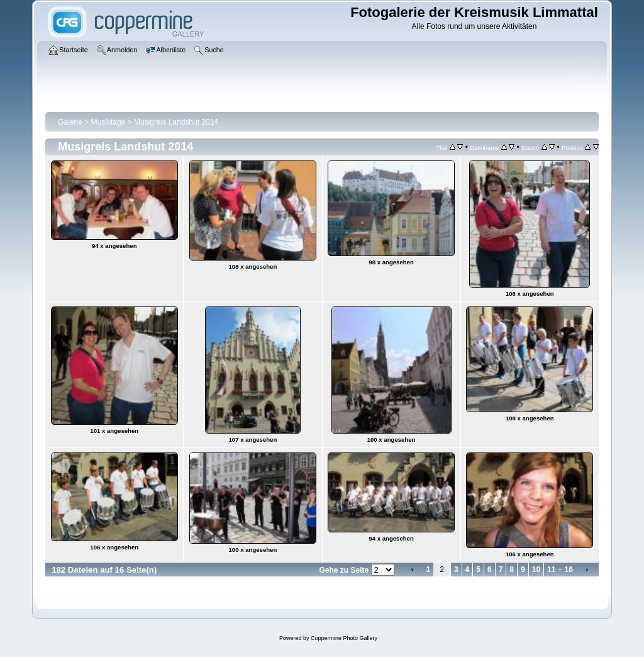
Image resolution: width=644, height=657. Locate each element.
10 (536, 570)
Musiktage (108, 122)
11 (551, 570)
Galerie (70, 122)
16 (568, 570)
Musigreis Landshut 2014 (176, 122)
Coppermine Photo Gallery (344, 638)
